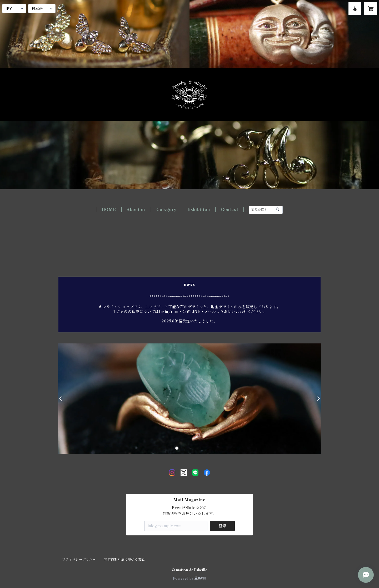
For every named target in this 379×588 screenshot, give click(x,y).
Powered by (190, 578)
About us (136, 210)
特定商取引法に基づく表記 (124, 559)
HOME (109, 210)
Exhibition (199, 210)
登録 (222, 526)
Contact (230, 210)
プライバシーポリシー (79, 559)
